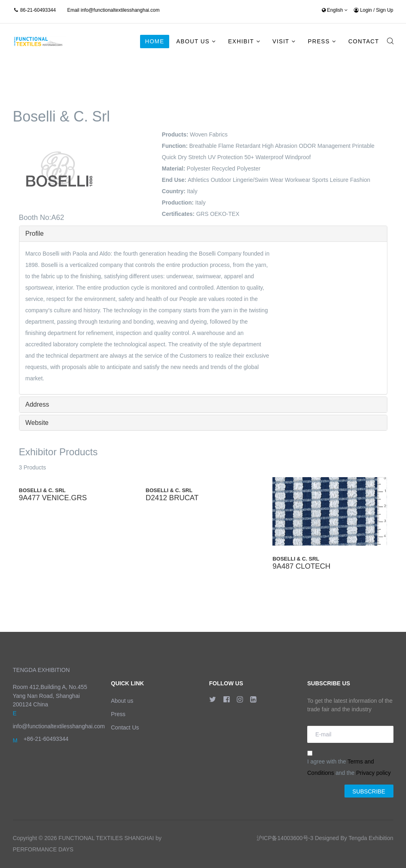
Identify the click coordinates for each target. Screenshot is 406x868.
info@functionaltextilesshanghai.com (120, 10)
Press (319, 41)
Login (363, 10)
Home (154, 41)
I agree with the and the (349, 763)
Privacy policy (374, 773)
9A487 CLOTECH (301, 566)
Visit (281, 41)
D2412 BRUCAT (172, 498)
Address (37, 404)
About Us (193, 41)
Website (37, 423)
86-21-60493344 (38, 10)
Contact (363, 41)
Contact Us (125, 727)
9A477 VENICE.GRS (53, 498)
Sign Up (385, 10)
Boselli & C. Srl (43, 490)
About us (122, 701)
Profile (35, 234)
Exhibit (241, 41)
